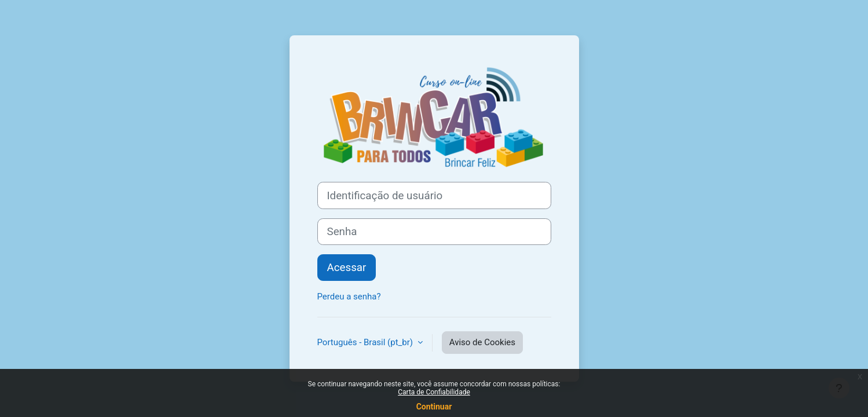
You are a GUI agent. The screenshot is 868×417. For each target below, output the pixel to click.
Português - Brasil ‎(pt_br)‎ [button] (366, 342)
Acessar (347, 268)
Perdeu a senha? (349, 297)
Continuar (434, 407)
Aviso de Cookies (482, 342)
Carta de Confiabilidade (434, 392)
